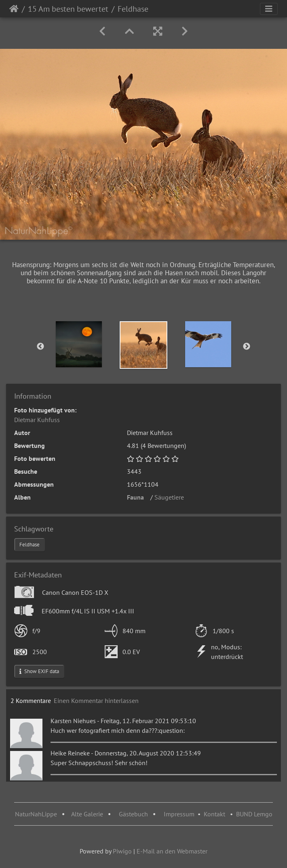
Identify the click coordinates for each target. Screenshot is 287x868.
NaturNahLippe (36, 814)
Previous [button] (40, 347)
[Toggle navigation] (269, 9)
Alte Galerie (87, 814)
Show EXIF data (39, 671)
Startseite (14, 9)
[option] (79, 344)
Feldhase (30, 545)
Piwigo (122, 851)
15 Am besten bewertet (68, 9)
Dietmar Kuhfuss (37, 420)
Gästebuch (134, 814)
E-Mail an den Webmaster (172, 851)
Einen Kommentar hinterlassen (96, 701)
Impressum (179, 814)
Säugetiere (172, 497)
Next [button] (247, 347)
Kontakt (214, 814)
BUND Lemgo (254, 814)
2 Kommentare (31, 701)
